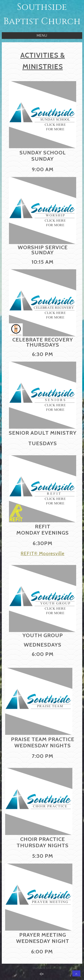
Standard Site (42, 968)
